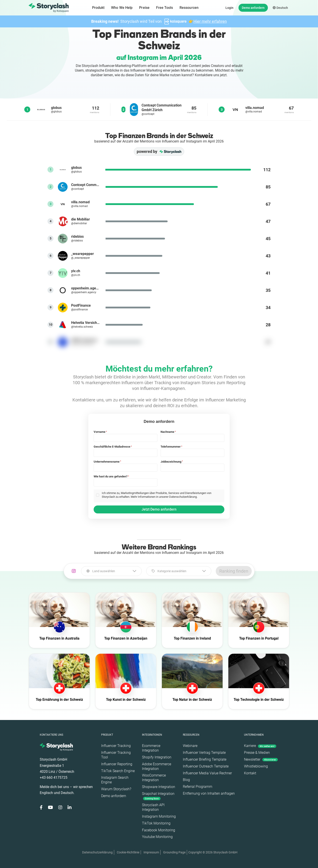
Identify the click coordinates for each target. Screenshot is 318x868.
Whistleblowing (256, 766)
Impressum (151, 852)
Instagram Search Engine (115, 780)
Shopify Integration (157, 757)
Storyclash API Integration (153, 807)
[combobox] (111, 571)
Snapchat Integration (158, 796)
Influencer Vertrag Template (204, 753)
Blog (186, 780)
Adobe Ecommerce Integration (157, 766)
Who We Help (122, 8)
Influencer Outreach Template (206, 766)
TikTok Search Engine (118, 771)
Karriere (260, 746)
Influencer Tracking (116, 746)
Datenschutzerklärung (97, 852)
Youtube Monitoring (157, 837)
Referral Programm (198, 787)
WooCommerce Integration (154, 778)
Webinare (190, 746)
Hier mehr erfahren (210, 21)
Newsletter (261, 759)
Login (229, 8)
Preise (144, 8)
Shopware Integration (159, 787)
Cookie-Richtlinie (128, 852)
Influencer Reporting (117, 764)
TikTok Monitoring (156, 823)
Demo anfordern (253, 8)
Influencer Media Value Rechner (207, 773)
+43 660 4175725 (54, 778)
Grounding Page (174, 852)
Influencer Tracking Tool (116, 755)
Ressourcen (189, 8)
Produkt (98, 8)
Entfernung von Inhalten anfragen (209, 793)
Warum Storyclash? (116, 789)
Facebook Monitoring (159, 830)
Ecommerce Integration (151, 748)
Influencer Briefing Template (205, 759)
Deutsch (280, 8)
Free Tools (165, 8)
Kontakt (250, 773)
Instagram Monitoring (159, 816)
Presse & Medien (257, 753)
